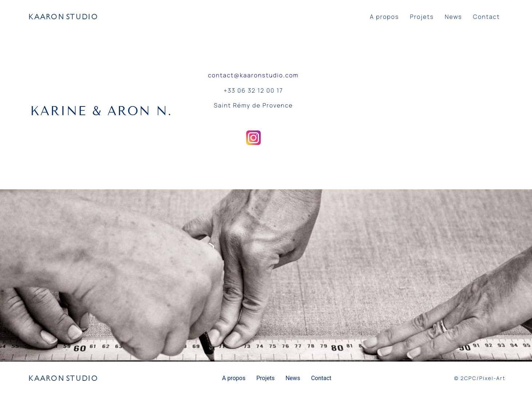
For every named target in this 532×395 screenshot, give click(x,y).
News (453, 17)
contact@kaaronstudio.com (253, 75)
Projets (422, 17)
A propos (384, 17)
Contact (487, 17)
